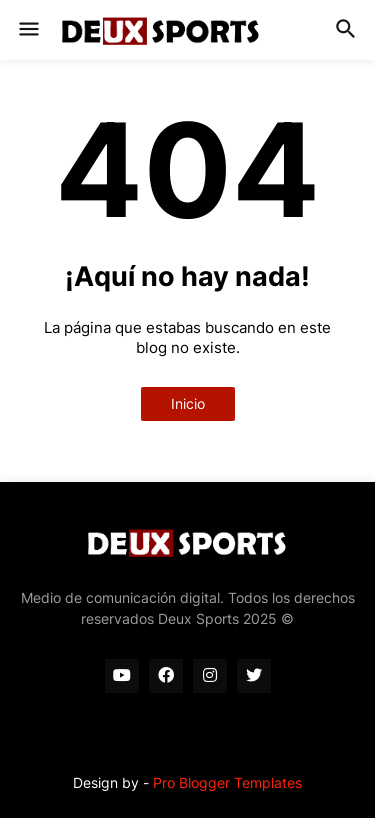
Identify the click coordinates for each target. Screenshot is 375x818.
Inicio (188, 403)
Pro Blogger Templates (227, 782)
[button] (27, 30)
